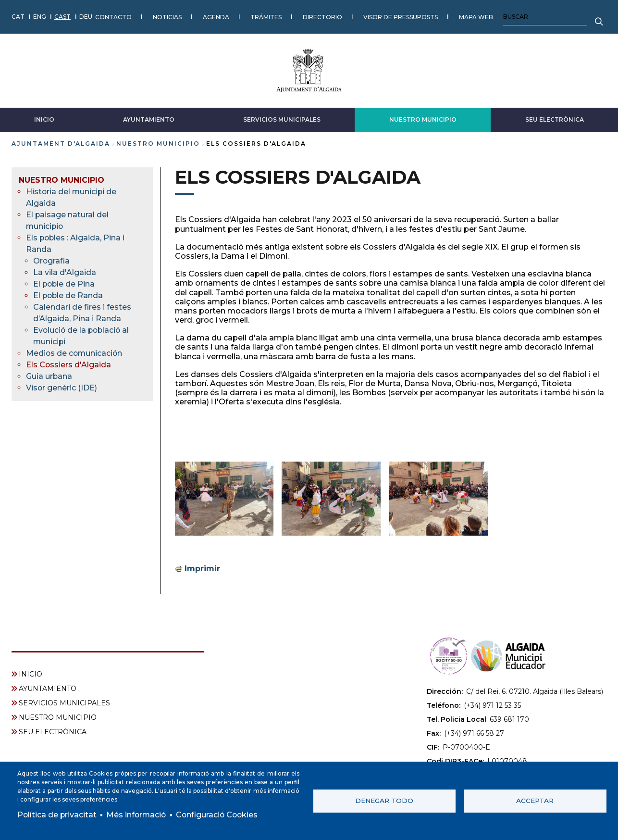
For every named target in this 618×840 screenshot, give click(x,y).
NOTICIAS (167, 17)
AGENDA (216, 17)
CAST (62, 17)
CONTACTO (113, 17)
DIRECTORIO (322, 17)
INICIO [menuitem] (31, 674)
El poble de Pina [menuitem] (65, 283)
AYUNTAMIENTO (149, 119)
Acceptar (535, 801)
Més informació (138, 815)
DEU (86, 17)
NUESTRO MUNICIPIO (423, 119)
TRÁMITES (266, 17)
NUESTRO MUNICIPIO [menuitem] (62, 180)
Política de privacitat (57, 815)
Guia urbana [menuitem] (49, 376)
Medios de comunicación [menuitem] (75, 353)
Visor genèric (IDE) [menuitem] (62, 387)
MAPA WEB (476, 17)
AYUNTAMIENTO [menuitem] (48, 688)
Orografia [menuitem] (52, 260)
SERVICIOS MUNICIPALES (282, 119)
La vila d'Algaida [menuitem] (65, 272)
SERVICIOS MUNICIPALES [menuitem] (64, 702)
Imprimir (202, 569)
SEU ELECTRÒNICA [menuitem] (53, 731)
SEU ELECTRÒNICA (555, 119)
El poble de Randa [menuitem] (69, 295)
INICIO (44, 119)
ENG (40, 17)
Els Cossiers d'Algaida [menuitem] (69, 364)
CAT (18, 17)
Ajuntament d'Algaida (61, 143)
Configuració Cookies (220, 815)
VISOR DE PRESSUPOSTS (401, 17)
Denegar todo (384, 801)
